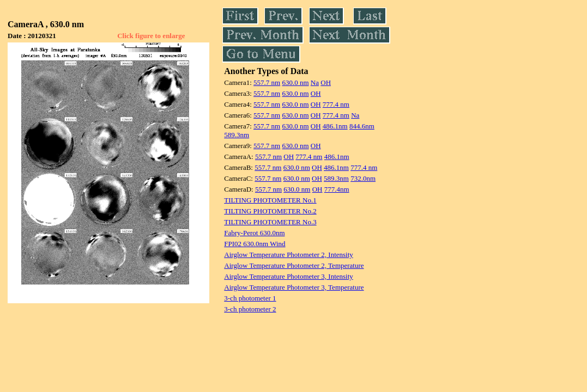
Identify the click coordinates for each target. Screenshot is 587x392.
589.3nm (237, 135)
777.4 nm (336, 104)
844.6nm (362, 126)
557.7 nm (267, 82)
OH (326, 82)
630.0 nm (295, 82)
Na (315, 82)
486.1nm (335, 126)
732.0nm (363, 178)
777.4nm (337, 189)
